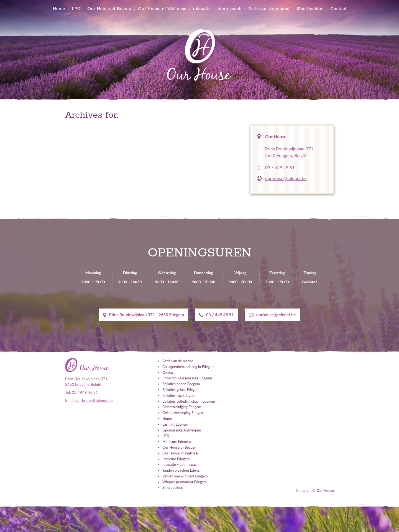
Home (59, 9)
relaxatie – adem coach (217, 9)
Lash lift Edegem (175, 424)
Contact (338, 9)
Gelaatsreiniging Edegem (182, 407)
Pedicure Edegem (176, 459)
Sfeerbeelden (310, 9)
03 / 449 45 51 (280, 167)
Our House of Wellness (162, 9)
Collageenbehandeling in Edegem (188, 367)
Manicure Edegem (177, 441)
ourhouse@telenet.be (286, 178)
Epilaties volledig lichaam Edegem (189, 401)
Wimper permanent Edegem (185, 482)
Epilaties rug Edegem (179, 395)
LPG (76, 9)
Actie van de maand (269, 9)
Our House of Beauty (109, 9)
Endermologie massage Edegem (187, 378)
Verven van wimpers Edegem (185, 476)
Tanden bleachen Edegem (182, 470)
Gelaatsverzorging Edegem (183, 413)
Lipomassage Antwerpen (182, 430)
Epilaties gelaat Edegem (181, 390)
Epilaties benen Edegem (181, 384)
